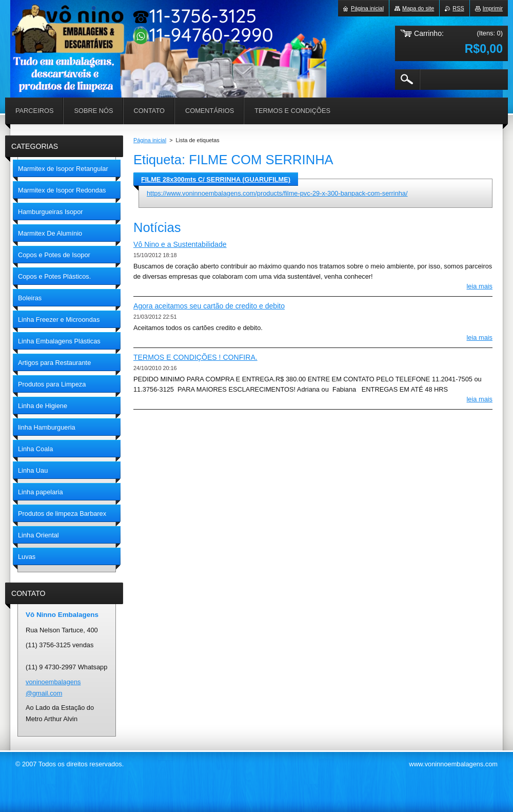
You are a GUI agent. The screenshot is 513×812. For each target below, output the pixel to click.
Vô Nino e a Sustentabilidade (180, 244)
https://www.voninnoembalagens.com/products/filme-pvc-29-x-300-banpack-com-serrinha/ (277, 193)
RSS (458, 8)
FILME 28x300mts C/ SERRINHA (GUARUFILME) (216, 179)
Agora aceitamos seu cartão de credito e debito (209, 306)
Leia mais (480, 286)
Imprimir (493, 8)
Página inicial (150, 140)
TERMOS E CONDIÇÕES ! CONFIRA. (195, 357)
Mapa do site (418, 8)
